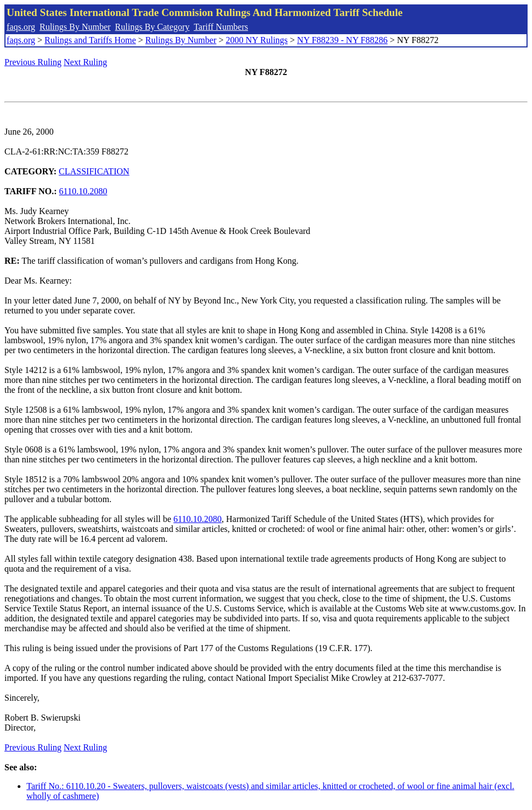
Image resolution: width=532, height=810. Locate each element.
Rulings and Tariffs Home (90, 40)
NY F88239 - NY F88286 (342, 40)
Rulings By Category (152, 27)
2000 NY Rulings (257, 40)
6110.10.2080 (83, 191)
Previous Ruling (33, 62)
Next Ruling (86, 62)
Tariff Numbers (221, 27)
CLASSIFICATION (94, 171)
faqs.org (21, 27)
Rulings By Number (75, 27)
